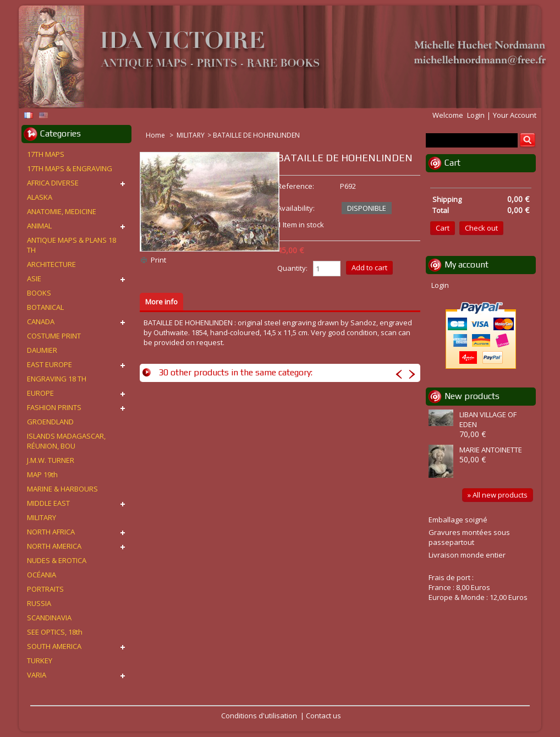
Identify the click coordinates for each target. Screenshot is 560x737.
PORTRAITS (45, 589)
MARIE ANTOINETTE (491, 450)
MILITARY (191, 135)
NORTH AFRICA (51, 532)
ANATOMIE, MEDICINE (62, 211)
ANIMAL (39, 226)
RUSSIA (39, 603)
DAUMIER (42, 350)
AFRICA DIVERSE (53, 183)
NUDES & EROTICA (57, 560)
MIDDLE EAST (48, 503)
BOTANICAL (45, 307)
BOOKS (39, 293)
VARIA (37, 675)
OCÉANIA (42, 575)
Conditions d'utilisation (259, 716)
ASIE (34, 279)
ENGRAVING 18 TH (57, 379)
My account (466, 264)
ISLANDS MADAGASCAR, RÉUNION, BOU (66, 441)
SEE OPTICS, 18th (55, 632)
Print (158, 260)
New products (472, 396)
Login (476, 115)
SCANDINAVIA (49, 618)
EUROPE (40, 393)
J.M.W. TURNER (51, 460)
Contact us (323, 716)
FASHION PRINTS (54, 407)
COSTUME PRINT (54, 336)
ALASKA (40, 197)
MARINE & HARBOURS (62, 489)
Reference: (296, 186)
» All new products (498, 495)
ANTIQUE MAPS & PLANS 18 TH (72, 245)
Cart (452, 163)
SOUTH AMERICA (54, 646)
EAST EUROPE (50, 364)
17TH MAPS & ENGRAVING (70, 168)
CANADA (41, 321)
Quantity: (292, 268)
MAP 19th (42, 474)
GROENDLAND (50, 422)
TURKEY (40, 660)
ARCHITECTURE (51, 264)
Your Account (515, 115)
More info (161, 302)
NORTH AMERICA (54, 546)
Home (156, 135)
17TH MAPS (46, 154)
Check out (481, 228)
